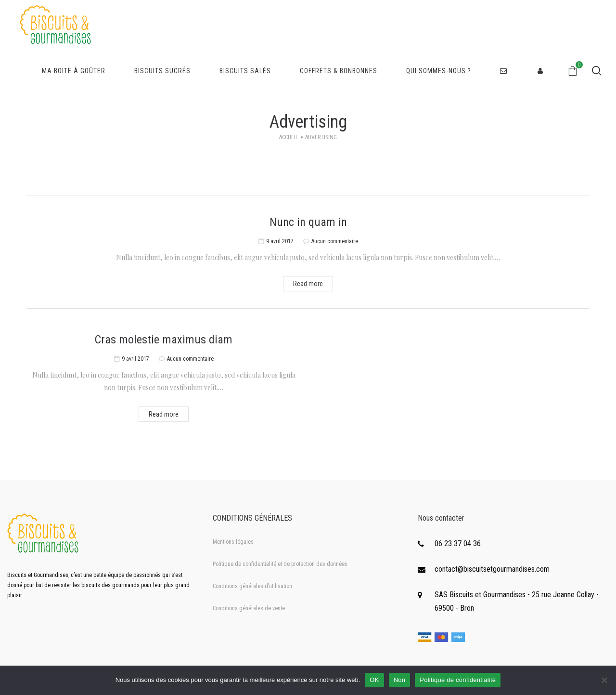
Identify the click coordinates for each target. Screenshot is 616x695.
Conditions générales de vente (249, 608)
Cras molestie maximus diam (164, 340)
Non (400, 680)
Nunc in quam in (308, 222)
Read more (308, 284)
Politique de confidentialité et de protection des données (280, 564)
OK (374, 680)
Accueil (289, 137)
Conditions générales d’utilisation (252, 586)
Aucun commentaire (335, 241)
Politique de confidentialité (458, 680)
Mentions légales (233, 542)
